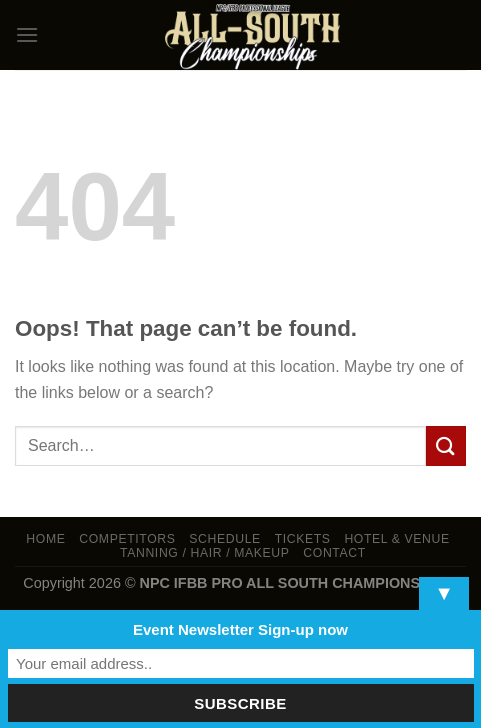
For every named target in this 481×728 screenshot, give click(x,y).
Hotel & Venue (396, 539)
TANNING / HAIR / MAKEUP (205, 553)
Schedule (225, 539)
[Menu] (27, 34)
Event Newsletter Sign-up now (240, 629)
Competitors (127, 539)
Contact (334, 553)
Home (45, 539)
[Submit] (446, 445)
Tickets (303, 539)
